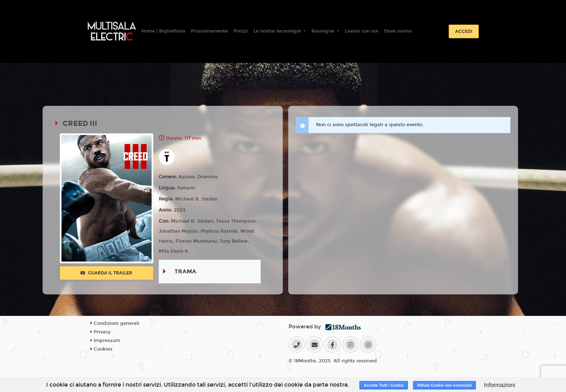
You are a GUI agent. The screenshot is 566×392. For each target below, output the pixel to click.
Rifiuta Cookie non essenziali (444, 385)
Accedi (464, 31)
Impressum (105, 341)
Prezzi (241, 31)
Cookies (102, 349)
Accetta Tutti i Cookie (384, 385)
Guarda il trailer (106, 273)
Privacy (100, 332)
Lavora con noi (361, 31)
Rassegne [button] (324, 31)
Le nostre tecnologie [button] (278, 31)
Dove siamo (398, 31)
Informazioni (499, 385)
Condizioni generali (115, 323)
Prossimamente (209, 31)
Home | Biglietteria (163, 31)
